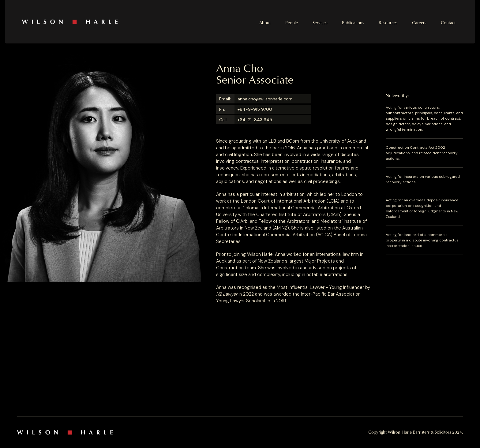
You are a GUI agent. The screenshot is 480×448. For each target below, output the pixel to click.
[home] (131, 22)
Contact (448, 23)
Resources (388, 23)
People (292, 23)
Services (320, 23)
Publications (353, 23)
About (265, 23)
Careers (419, 23)
